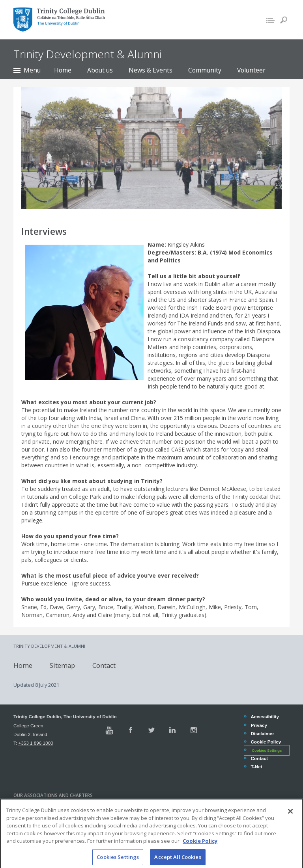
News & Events (151, 70)
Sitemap (62, 665)
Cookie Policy (266, 742)
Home (63, 70)
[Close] (290, 818)
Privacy (259, 725)
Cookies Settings (267, 751)
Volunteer (251, 70)
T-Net (256, 767)
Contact (104, 665)
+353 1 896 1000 (36, 743)
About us (100, 70)
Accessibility (265, 717)
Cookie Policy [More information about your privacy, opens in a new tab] (200, 848)
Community (205, 70)
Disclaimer (262, 733)
